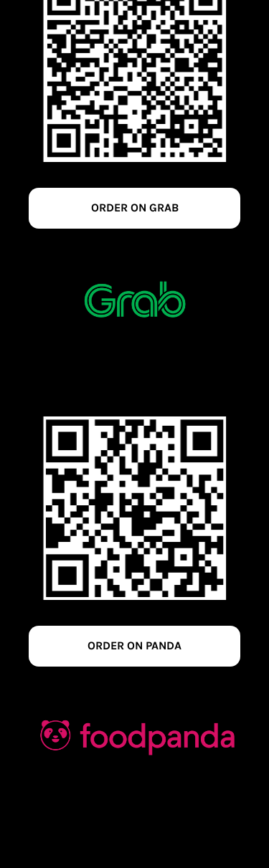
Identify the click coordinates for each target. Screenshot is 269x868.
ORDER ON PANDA (134, 645)
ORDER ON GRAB (135, 208)
